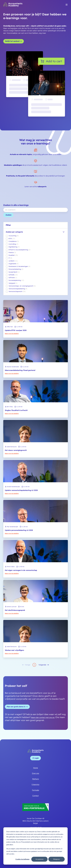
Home (36, 768)
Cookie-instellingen (22, 859)
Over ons (35, 773)
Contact (36, 796)
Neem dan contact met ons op (43, 718)
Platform (36, 779)
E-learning (35, 785)
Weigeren (57, 859)
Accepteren (40, 859)
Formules (36, 790)
